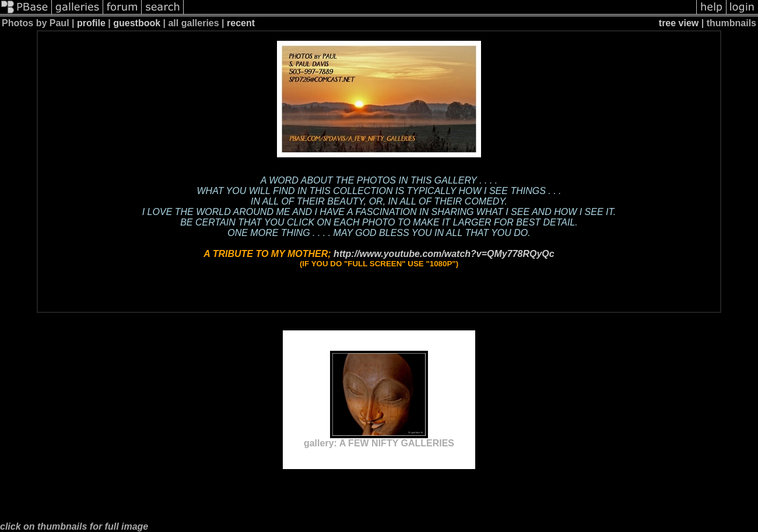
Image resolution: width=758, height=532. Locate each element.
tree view (679, 23)
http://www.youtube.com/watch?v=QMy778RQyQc (444, 254)
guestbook (137, 23)
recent (241, 23)
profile (91, 23)
